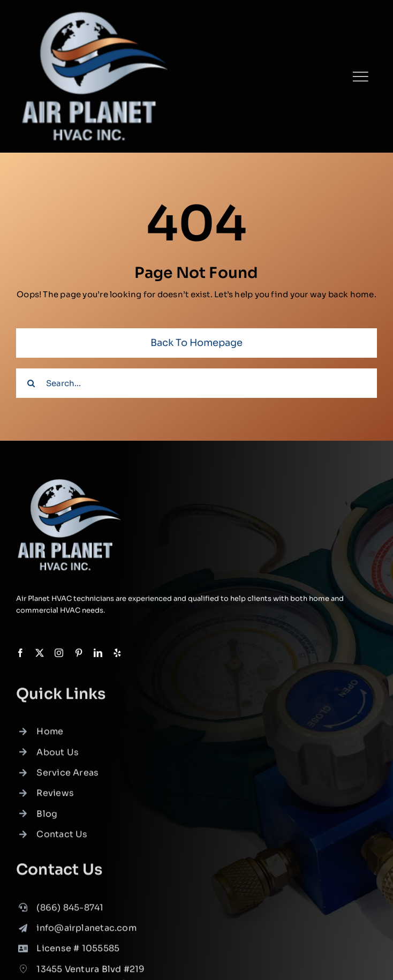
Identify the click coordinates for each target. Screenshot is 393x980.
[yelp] (117, 653)
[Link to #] (360, 77)
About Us (58, 755)
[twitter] (40, 653)
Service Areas (67, 776)
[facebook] (20, 653)
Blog (47, 817)
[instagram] (59, 653)
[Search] (31, 383)
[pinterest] (79, 653)
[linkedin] (98, 653)
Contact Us (62, 837)
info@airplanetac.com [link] (86, 931)
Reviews (55, 796)
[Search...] (196, 383)
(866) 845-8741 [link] (70, 910)
